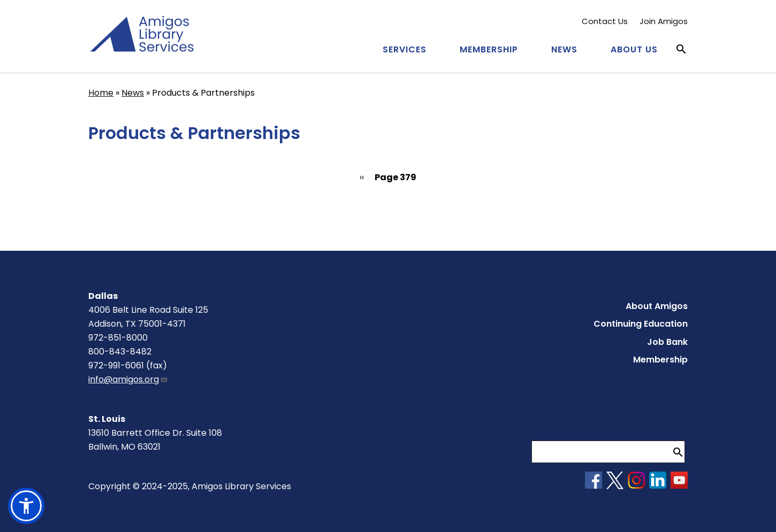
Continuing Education (641, 324)
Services (405, 49)
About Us (634, 49)
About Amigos (657, 306)
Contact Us (605, 21)
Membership (489, 49)
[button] (26, 506)
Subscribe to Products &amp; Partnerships (93, 217)
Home (101, 93)
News (564, 49)
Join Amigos (664, 21)
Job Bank (667, 342)
